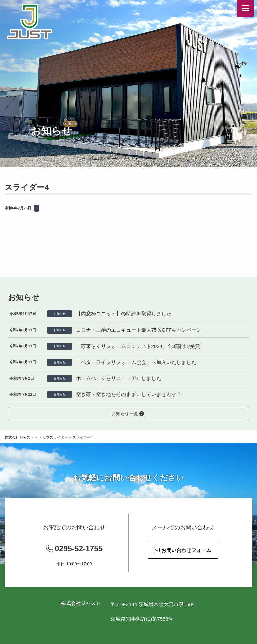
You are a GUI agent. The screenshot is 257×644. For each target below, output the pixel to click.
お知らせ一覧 (128, 414)
